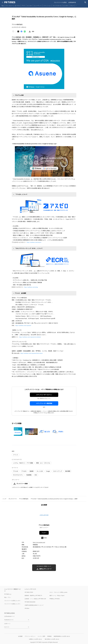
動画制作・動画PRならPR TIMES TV (33, 595)
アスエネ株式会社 (24, 499)
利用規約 (49, 636)
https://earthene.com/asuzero (34, 242)
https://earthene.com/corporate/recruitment (30, 337)
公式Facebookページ (9, 616)
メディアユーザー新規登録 (44, 403)
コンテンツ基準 (41, 636)
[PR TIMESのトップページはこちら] (10, 2)
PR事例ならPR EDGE (55, 599)
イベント (16, 455)
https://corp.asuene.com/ (39, 542)
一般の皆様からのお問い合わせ (52, 639)
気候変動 (29, 475)
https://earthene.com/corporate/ (23, 325)
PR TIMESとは (8, 594)
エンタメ (30, 6)
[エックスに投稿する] (18, 31)
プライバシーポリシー (30, 636)
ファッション (47, 6)
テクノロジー (9, 6)
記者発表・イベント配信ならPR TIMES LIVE (35, 599)
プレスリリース (13, 499)
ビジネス (66, 6)
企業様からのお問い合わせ (35, 639)
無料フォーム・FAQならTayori (57, 595)
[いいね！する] (13, 31)
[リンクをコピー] (33, 31)
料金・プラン (8, 597)
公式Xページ (7, 624)
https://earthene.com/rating (31, 287)
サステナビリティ (18, 475)
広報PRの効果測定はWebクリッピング (34, 605)
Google (48, 471)
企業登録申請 (72, 2)
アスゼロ (24, 471)
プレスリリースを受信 (60, 2)
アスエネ (16, 471)
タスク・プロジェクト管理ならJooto (58, 592)
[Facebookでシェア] (21, 31)
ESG (36, 475)
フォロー (44, 533)
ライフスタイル (57, 6)
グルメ (72, 6)
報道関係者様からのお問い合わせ (62, 636)
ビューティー (38, 6)
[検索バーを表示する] (85, 2)
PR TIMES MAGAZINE (30, 602)
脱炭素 (32, 471)
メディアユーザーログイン (44, 395)
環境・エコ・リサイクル (43, 463)
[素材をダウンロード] (30, 31)
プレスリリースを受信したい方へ (12, 601)
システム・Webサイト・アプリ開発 (23, 463)
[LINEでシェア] (25, 31)
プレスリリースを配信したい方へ (12, 604)
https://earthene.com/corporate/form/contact (32, 353)
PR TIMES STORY (29, 592)
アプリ (23, 6)
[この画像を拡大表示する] (18, 432)
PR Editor (27, 608)
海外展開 (68, 471)
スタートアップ (58, 471)
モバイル (17, 6)
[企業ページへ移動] (44, 516)
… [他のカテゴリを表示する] (76, 5)
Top (3, 6)
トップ (4, 499)
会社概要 (20, 636)
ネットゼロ (40, 471)
